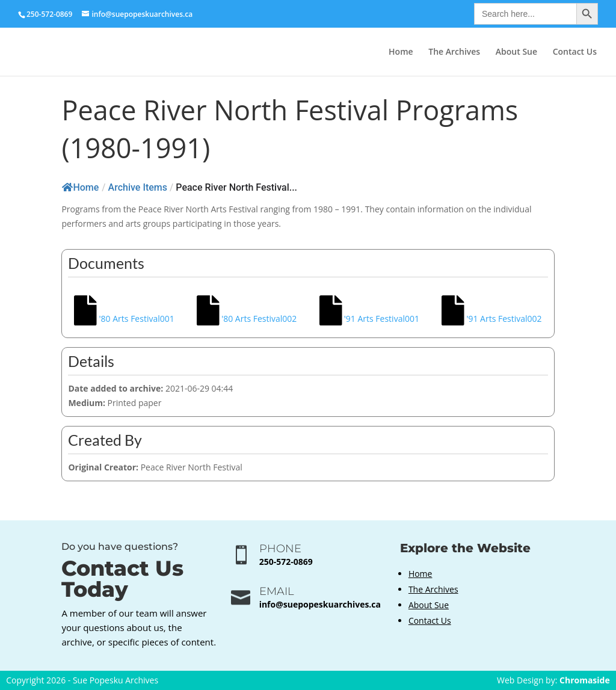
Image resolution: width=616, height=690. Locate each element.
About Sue (516, 52)
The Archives (454, 52)
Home (401, 52)
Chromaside (585, 680)
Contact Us (575, 52)
